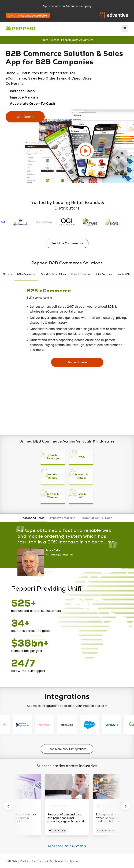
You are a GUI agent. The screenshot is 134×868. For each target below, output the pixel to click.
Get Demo (25, 117)
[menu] (125, 29)
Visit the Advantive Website (28, 15)
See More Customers (65, 243)
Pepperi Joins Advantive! (77, 40)
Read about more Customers (67, 851)
